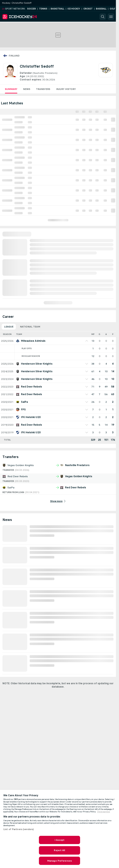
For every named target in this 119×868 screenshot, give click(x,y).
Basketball (57, 9)
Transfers (43, 89)
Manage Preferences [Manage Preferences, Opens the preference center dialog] (59, 861)
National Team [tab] (30, 327)
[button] (103, 17)
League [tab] (9, 327)
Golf (113, 9)
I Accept (59, 840)
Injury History (66, 89)
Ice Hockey (74, 9)
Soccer (31, 9)
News (27, 89)
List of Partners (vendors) (19, 829)
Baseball (101, 9)
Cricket (88, 9)
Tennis (43, 9)
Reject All (59, 850)
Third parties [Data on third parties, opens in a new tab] (103, 812)
